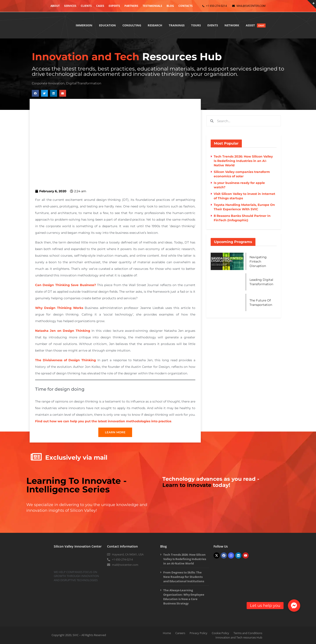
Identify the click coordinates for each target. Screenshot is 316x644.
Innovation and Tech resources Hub (239, 637)
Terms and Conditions (248, 633)
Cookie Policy (220, 633)
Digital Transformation (84, 83)
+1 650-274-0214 (216, 6)
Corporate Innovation (48, 83)
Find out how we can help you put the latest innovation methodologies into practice (103, 421)
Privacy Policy (198, 633)
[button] (35, 93)
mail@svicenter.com (251, 6)
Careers (180, 633)
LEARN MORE (115, 432)
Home (167, 633)
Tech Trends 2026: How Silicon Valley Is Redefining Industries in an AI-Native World (243, 161)
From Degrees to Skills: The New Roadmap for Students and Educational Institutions (184, 577)
